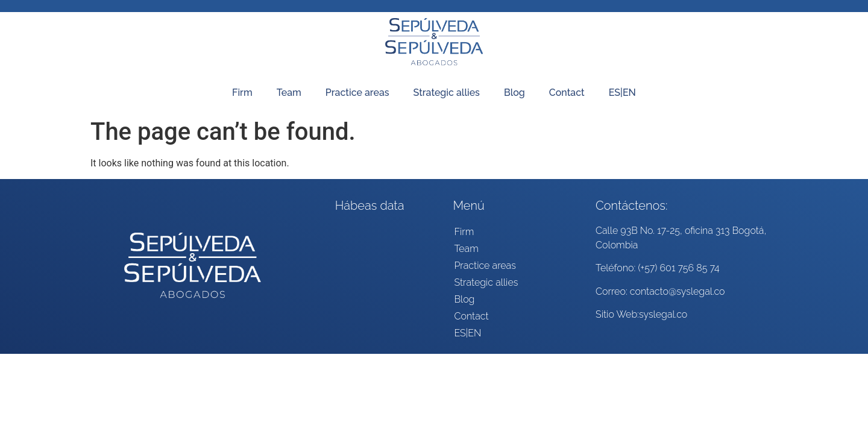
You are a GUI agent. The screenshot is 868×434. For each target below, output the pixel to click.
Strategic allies (447, 93)
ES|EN (622, 93)
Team (289, 93)
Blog (514, 93)
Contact (567, 93)
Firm (242, 93)
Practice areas (357, 93)
